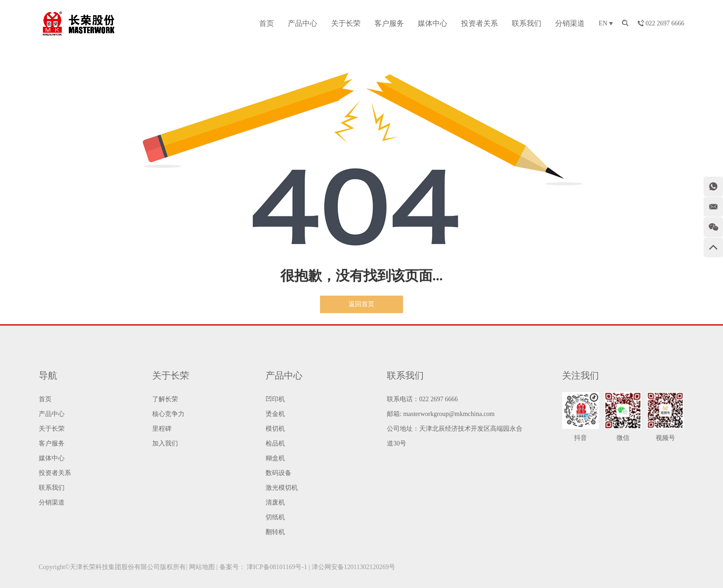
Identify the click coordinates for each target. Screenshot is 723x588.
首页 (267, 23)
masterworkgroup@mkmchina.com (449, 414)
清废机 (275, 502)
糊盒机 (275, 458)
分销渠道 (570, 23)
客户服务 (389, 23)
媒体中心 (433, 23)
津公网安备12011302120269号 (353, 567)
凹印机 (275, 399)
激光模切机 (282, 488)
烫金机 (275, 414)
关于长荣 (346, 23)
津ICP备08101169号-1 (277, 567)
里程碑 (162, 429)
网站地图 (202, 567)
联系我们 (527, 23)
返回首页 (361, 304)
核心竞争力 (168, 414)
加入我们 (165, 443)
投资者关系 (480, 23)
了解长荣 (165, 399)
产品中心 (302, 23)
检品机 (275, 443)
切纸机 (275, 517)
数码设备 (279, 473)
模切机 (275, 429)
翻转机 (275, 532)
